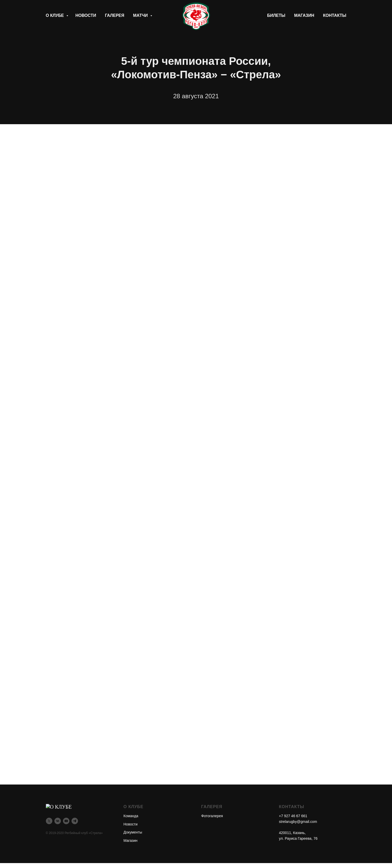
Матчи (141, 15)
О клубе (55, 15)
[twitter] (49, 820)
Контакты (335, 15)
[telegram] (75, 820)
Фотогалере (211, 816)
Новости (86, 15)
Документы (133, 832)
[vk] (58, 820)
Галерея (115, 15)
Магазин (304, 15)
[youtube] (66, 820)
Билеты (276, 15)
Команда (131, 816)
